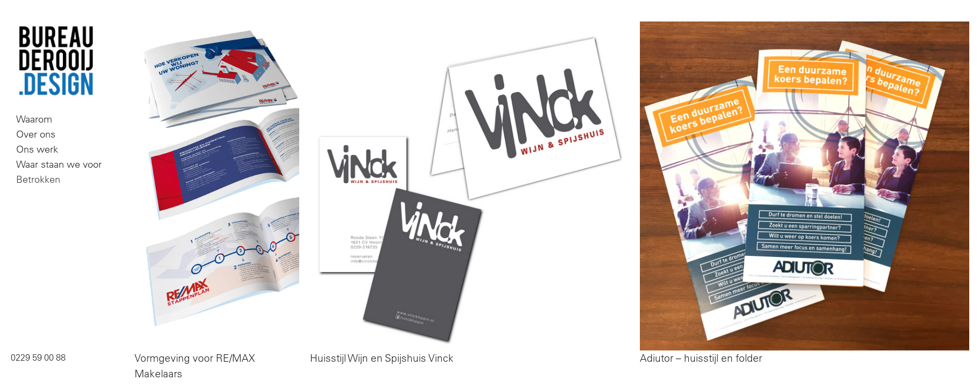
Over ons (36, 134)
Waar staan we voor (59, 164)
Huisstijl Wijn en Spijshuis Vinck (382, 358)
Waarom (34, 119)
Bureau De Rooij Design (56, 61)
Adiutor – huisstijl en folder (701, 358)
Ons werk (37, 149)
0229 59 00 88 (38, 357)
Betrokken (38, 179)
